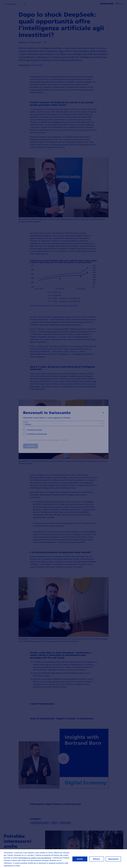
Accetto (80, 859)
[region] (64, 859)
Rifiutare (96, 859)
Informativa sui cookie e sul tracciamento (35, 858)
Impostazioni (113, 859)
